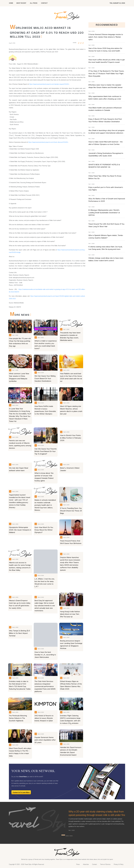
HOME (11, 3)
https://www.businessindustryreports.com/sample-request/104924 (49, 84)
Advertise (86, 864)
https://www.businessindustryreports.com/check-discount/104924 (48, 142)
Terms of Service (105, 864)
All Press (34, 3)
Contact (95, 864)
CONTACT (44, 3)
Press (78, 864)
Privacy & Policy (119, 864)
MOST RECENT (21, 3)
